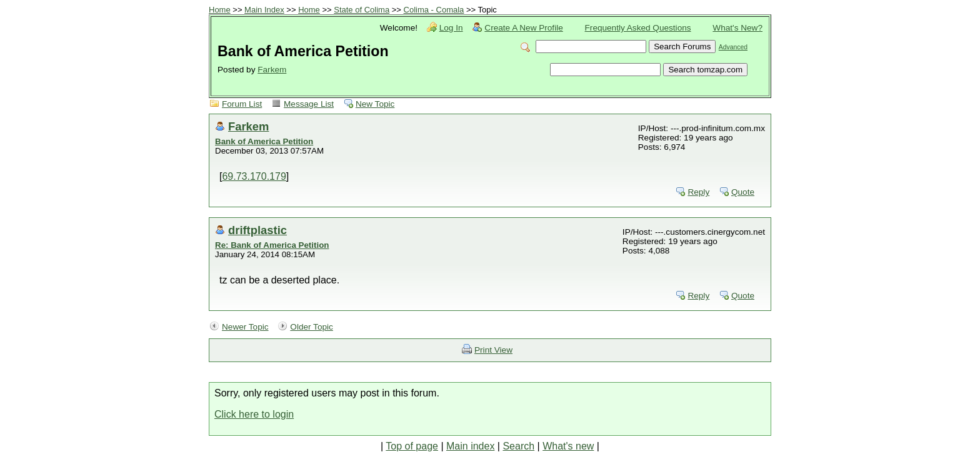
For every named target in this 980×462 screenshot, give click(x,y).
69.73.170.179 (254, 176)
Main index (470, 446)
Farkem (272, 70)
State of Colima (362, 10)
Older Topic (312, 327)
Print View (493, 350)
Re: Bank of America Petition (272, 245)
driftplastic (257, 230)
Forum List (242, 104)
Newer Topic (245, 327)
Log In (451, 28)
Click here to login (254, 414)
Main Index (264, 10)
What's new (568, 446)
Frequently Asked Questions (638, 28)
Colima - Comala (434, 10)
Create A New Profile (523, 28)
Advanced (733, 47)
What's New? (737, 28)
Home (220, 10)
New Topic (375, 104)
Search (518, 446)
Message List (309, 104)
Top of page (412, 446)
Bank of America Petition (264, 141)
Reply (698, 192)
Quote (743, 192)
